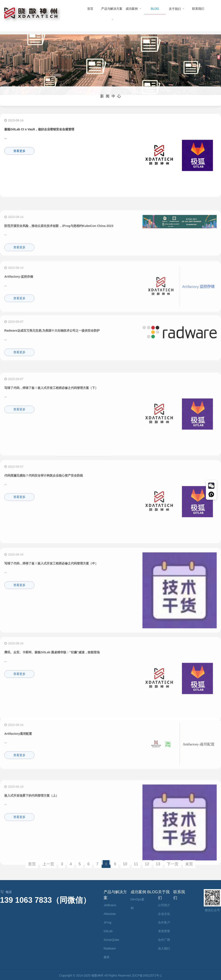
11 (136, 864)
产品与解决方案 (112, 14)
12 (147, 864)
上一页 (48, 864)
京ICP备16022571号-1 (147, 975)
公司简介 (164, 905)
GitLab (108, 931)
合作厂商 (164, 940)
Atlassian (110, 914)
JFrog (107, 922)
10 (125, 864)
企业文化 (164, 914)
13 (158, 864)
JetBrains (110, 905)
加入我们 (164, 948)
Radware (110, 948)
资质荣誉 (164, 931)
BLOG (155, 9)
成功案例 (133, 8)
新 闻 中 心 (111, 100)
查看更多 (19, 154)
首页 (90, 9)
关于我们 (177, 9)
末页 (189, 864)
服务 (107, 957)
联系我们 (198, 9)
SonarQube (111, 940)
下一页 (173, 864)
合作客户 (164, 922)
